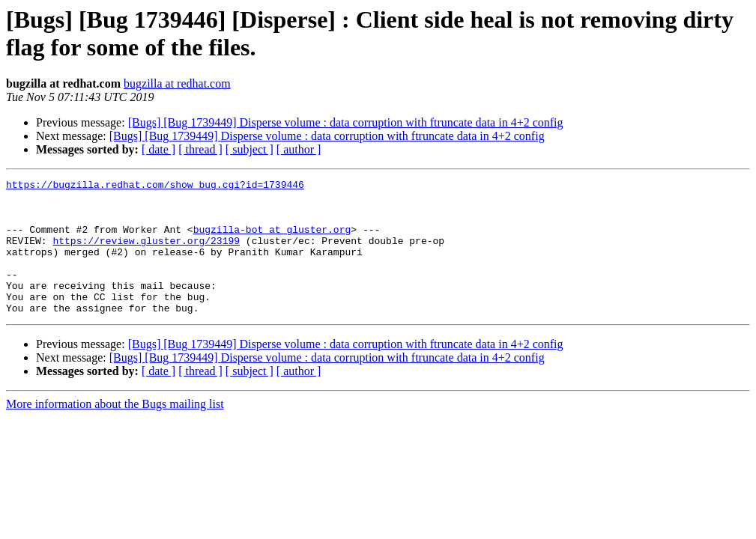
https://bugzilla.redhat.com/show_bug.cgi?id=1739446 (155, 186)
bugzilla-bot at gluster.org (272, 240)
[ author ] (299, 149)
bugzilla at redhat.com (177, 83)
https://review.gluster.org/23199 (146, 254)
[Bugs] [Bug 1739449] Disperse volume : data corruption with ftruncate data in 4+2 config (346, 122)
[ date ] (158, 149)
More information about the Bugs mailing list (115, 431)
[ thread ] (200, 149)
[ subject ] (250, 149)
